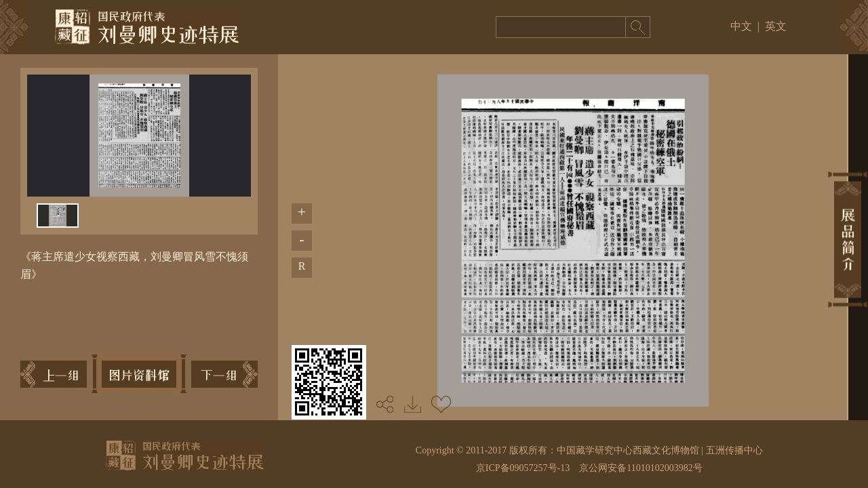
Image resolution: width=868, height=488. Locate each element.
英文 (776, 26)
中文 (741, 26)
